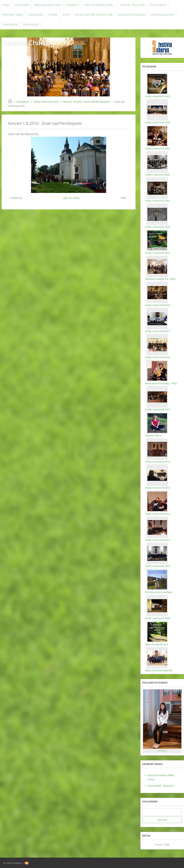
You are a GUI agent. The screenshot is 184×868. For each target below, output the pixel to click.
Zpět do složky (72, 198)
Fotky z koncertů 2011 (158, 540)
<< (146, 845)
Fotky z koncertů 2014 (158, 462)
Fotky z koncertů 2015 (158, 409)
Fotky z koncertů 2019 (158, 253)
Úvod (6, 5)
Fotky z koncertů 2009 (158, 618)
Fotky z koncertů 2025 (158, 96)
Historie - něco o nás (132, 5)
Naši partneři (36, 15)
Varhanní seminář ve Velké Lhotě (94, 15)
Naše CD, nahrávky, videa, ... (100, 5)
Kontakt (53, 15)
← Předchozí (15, 198)
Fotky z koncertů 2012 (158, 514)
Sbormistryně (31, 24)
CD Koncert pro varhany (159, 592)
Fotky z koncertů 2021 (158, 201)
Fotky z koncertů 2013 (158, 488)
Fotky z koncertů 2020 (158, 227)
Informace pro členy (163, 15)
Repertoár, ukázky (13, 15)
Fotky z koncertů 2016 (158, 357)
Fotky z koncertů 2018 (158, 305)
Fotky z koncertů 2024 (158, 122)
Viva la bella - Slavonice (161, 786)
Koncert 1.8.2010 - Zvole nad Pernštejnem (86, 102)
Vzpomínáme (10, 24)
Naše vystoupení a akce (48, 5)
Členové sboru (158, 5)
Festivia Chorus (27, 43)
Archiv (66, 15)
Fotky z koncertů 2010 (46, 102)
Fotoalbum (73, 5)
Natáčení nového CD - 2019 (160, 279)
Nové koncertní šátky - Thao (161, 383)
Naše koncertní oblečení (132, 15)
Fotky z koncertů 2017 (158, 331)
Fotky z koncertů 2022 (158, 175)
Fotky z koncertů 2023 (158, 148)
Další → (125, 198)
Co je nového (22, 5)
